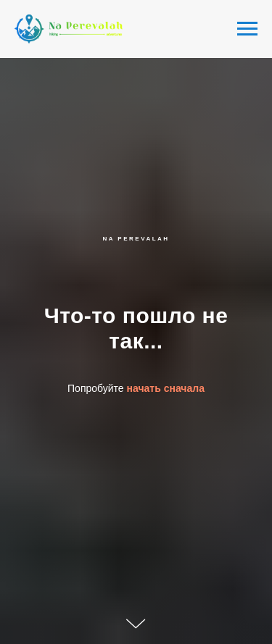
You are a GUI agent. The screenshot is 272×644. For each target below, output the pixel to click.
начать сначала (166, 388)
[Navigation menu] (247, 29)
